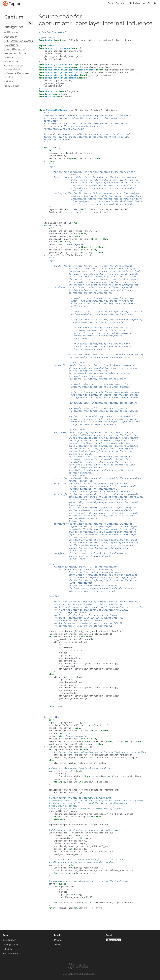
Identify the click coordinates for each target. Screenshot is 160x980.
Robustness (11, 61)
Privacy (58, 940)
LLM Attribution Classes (19, 41)
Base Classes (12, 86)
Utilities (9, 82)
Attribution (11, 37)
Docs (110, 3)
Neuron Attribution (16, 53)
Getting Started (11, 944)
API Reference (137, 3)
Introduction (9, 940)
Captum (14, 17)
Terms (58, 944)
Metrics (9, 57)
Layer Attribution (14, 49)
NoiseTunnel (12, 45)
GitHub (152, 3)
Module (9, 77)
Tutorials (121, 3)
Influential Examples (17, 73)
